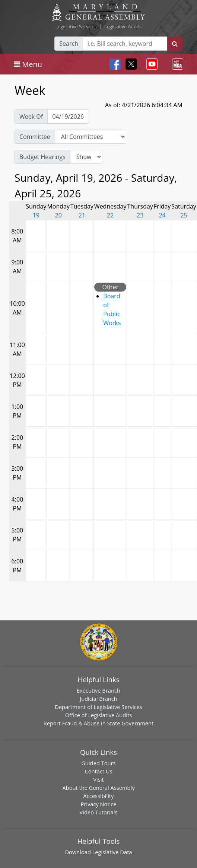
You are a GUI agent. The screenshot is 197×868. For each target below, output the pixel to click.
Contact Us (98, 771)
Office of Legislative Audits (98, 715)
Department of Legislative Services (98, 707)
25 (184, 215)
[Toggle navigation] (28, 64)
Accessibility (99, 796)
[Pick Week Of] (68, 117)
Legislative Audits (123, 26)
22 (110, 215)
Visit (98, 779)
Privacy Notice (98, 804)
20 (58, 215)
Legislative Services (76, 26)
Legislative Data (112, 852)
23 (140, 215)
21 (82, 215)
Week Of (31, 117)
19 (36, 215)
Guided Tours (98, 763)
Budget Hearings (42, 157)
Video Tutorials (99, 812)
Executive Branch (98, 690)
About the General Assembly (98, 788)
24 (162, 215)
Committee (35, 137)
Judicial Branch (98, 699)
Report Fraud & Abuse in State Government (98, 723)
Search (69, 44)
